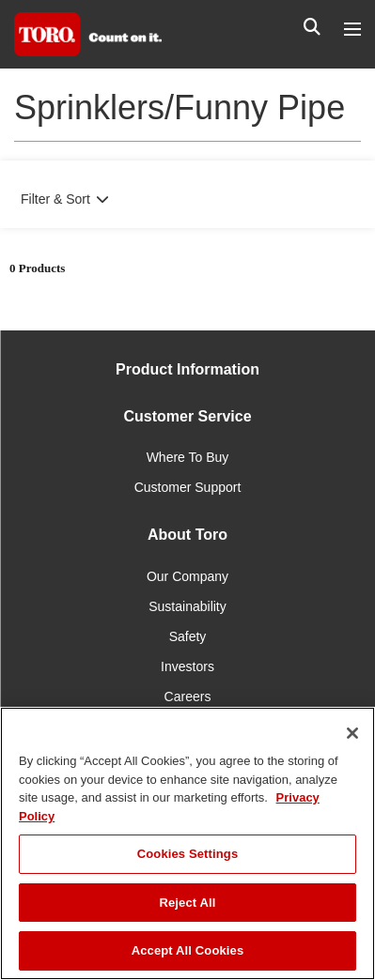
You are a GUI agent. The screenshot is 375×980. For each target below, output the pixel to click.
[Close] (352, 733)
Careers (188, 697)
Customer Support (188, 487)
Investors (187, 666)
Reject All (187, 903)
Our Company (187, 576)
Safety (188, 636)
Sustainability (187, 606)
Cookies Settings (188, 854)
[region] (187, 843)
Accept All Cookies (188, 950)
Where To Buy (188, 457)
